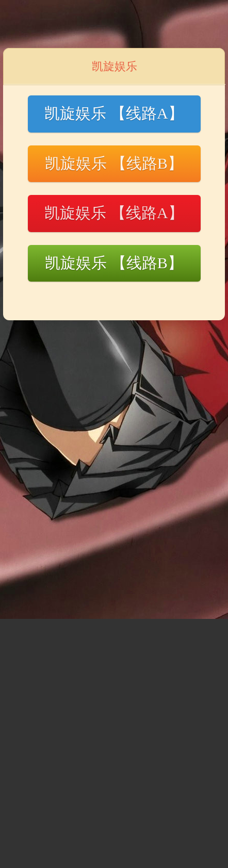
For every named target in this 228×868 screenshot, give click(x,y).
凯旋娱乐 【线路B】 (114, 163)
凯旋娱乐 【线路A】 (114, 113)
